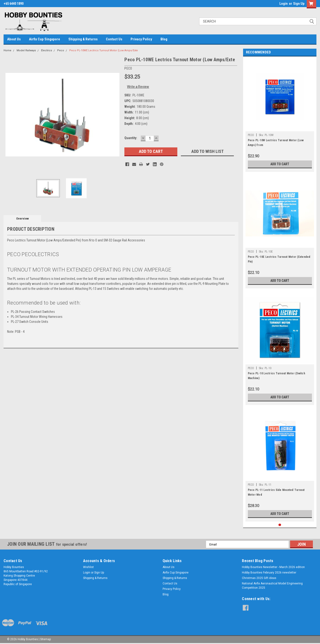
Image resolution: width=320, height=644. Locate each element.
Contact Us (114, 39)
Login (284, 4)
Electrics (47, 50)
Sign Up (299, 4)
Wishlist (88, 567)
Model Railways (26, 50)
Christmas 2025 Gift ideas (259, 578)
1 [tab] (280, 525)
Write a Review (138, 87)
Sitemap (45, 639)
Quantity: (131, 138)
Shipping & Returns (83, 39)
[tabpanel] (280, 115)
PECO (251, 135)
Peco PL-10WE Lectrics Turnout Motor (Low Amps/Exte (104, 50)
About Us (14, 39)
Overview (22, 219)
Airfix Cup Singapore (45, 39)
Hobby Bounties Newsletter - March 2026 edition (273, 567)
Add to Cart (280, 164)
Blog (164, 39)
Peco (61, 50)
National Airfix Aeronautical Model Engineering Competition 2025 (272, 586)
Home (7, 50)
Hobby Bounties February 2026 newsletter (269, 573)
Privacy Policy (141, 39)
